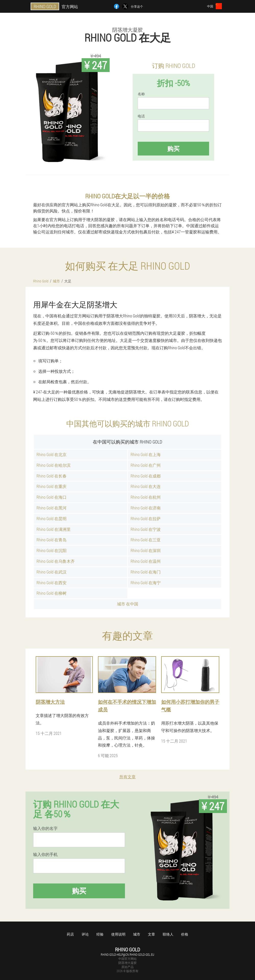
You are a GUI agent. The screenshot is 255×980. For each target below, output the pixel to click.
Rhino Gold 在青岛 (52, 540)
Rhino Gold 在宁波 (146, 529)
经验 (100, 934)
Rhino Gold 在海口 (52, 497)
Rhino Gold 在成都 (146, 476)
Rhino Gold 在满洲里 (54, 529)
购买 (173, 149)
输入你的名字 (45, 828)
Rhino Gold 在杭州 (146, 497)
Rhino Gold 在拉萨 (146, 518)
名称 (141, 94)
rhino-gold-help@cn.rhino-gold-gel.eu (127, 954)
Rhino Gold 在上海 (146, 454)
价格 (185, 934)
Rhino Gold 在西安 (52, 583)
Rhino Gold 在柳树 (52, 593)
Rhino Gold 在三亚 (146, 540)
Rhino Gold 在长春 (52, 476)
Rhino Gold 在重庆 (52, 486)
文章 (151, 934)
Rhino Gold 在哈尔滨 (54, 465)
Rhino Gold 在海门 (146, 572)
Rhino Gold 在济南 (146, 508)
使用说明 (118, 934)
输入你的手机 (45, 854)
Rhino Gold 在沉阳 (52, 550)
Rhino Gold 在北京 (52, 454)
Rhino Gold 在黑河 (52, 508)
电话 (141, 116)
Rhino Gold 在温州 (146, 561)
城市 (137, 934)
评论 (85, 934)
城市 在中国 (128, 604)
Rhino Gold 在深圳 (146, 550)
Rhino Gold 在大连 (146, 486)
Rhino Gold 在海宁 (146, 583)
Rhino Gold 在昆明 (52, 518)
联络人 (168, 934)
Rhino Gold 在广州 (146, 465)
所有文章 (127, 777)
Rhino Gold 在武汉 (52, 572)
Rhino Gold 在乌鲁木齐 (56, 561)
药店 (70, 934)
